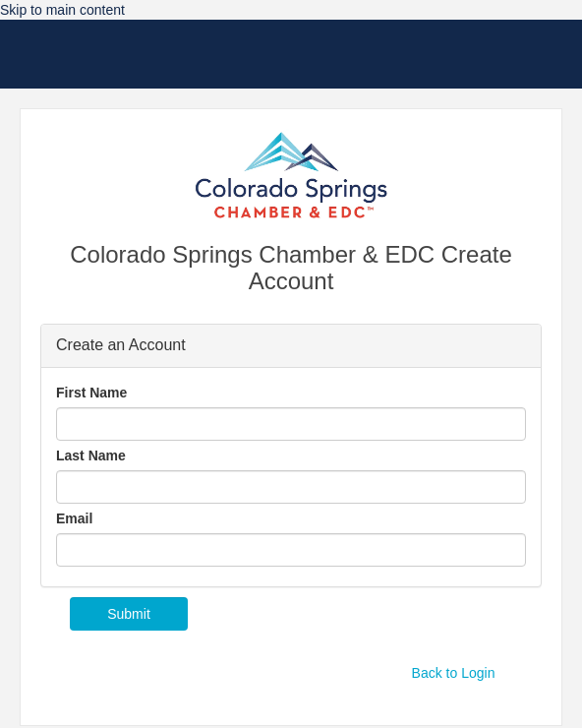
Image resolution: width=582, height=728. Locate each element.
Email (74, 518)
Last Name (91, 455)
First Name (91, 393)
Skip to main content (62, 10)
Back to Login (454, 673)
